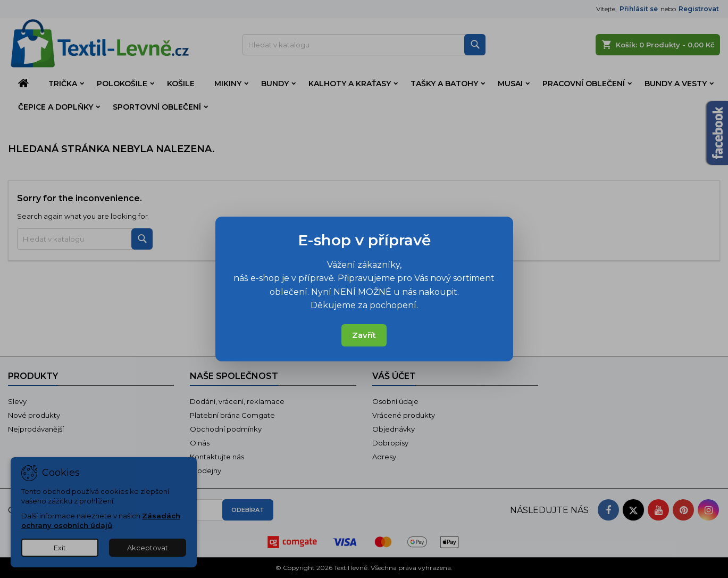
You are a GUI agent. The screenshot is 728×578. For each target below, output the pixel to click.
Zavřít (364, 335)
